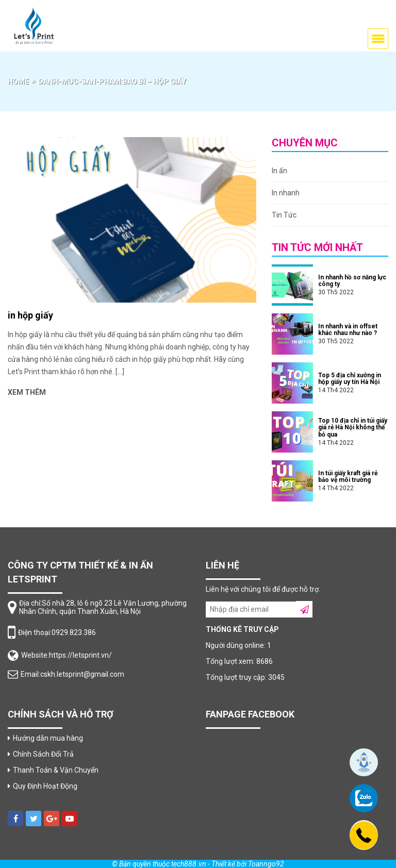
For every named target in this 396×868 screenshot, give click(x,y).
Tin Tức (284, 215)
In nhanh (286, 193)
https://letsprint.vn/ (80, 655)
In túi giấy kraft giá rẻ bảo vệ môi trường (348, 477)
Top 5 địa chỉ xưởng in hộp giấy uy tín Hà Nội (350, 379)
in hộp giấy (30, 315)
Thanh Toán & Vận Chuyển (56, 770)
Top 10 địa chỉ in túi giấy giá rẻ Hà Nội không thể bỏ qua (353, 427)
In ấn (279, 171)
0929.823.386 (74, 632)
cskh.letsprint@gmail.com (82, 674)
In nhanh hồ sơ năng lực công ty (352, 281)
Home (18, 81)
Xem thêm (27, 392)
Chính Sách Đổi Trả (43, 754)
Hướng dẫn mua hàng (48, 738)
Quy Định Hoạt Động (45, 786)
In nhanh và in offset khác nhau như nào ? (348, 330)
